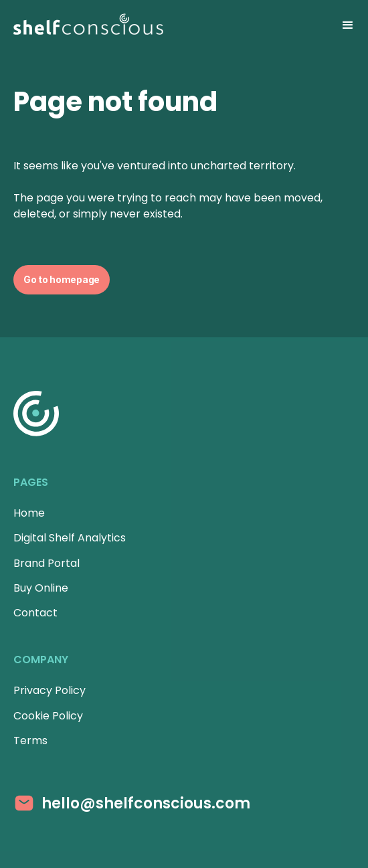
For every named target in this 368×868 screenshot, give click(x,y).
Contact (35, 613)
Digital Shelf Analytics (70, 538)
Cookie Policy (48, 716)
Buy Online (41, 588)
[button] (348, 25)
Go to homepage (62, 279)
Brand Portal (47, 563)
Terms (30, 741)
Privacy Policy (50, 690)
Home (29, 513)
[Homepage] (88, 25)
